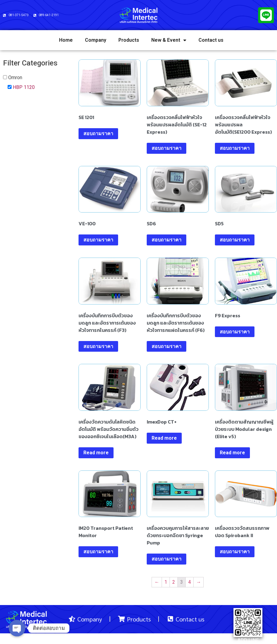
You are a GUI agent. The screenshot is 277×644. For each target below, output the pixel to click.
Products (129, 40)
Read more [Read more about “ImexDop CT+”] (164, 438)
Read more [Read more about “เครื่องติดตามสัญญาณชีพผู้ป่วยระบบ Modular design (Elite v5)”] (232, 453)
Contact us (211, 40)
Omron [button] (15, 77)
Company (96, 40)
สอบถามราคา (98, 134)
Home (66, 40)
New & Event (169, 40)
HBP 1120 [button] (24, 87)
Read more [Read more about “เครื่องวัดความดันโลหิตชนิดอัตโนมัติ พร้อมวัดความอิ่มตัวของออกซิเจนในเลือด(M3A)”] (96, 453)
